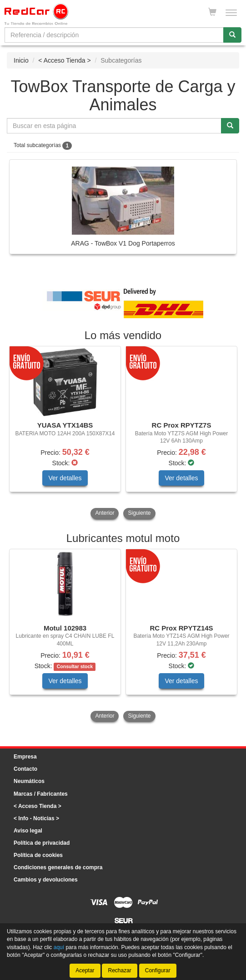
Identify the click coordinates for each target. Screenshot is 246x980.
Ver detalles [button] (65, 478)
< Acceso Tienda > (64, 60)
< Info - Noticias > (36, 818)
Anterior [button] (105, 513)
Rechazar (119, 970)
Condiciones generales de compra (58, 867)
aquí (59, 947)
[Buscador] (114, 35)
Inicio (21, 60)
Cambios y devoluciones (46, 880)
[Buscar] (232, 35)
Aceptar (85, 970)
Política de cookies (38, 855)
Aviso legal (28, 831)
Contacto (25, 769)
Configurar (158, 970)
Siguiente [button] (139, 513)
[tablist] (123, 433)
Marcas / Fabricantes (41, 794)
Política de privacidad (42, 843)
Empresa (25, 757)
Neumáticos (29, 781)
